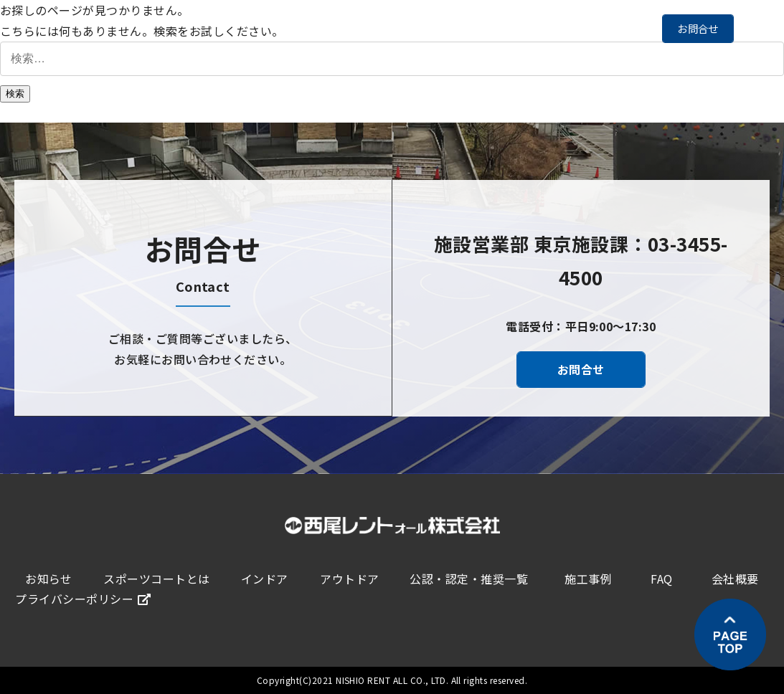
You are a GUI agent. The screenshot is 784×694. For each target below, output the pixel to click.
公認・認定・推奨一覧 (469, 579)
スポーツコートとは (156, 579)
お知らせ (49, 579)
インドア (265, 579)
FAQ (661, 579)
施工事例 (588, 579)
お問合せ (698, 28)
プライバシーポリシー (83, 599)
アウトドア (349, 579)
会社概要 (735, 579)
